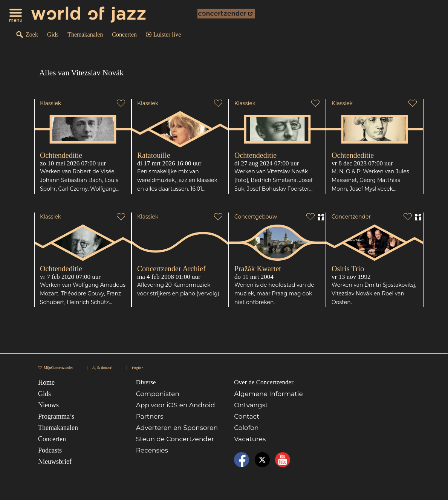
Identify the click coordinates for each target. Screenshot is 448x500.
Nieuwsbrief (55, 462)
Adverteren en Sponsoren (177, 428)
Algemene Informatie (268, 394)
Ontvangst (251, 405)
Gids (53, 34)
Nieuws (48, 405)
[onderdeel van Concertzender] (226, 14)
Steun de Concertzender (175, 439)
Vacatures (250, 439)
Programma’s (56, 416)
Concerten (124, 34)
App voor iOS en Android (176, 405)
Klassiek (50, 103)
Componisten (158, 394)
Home (46, 382)
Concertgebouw (256, 217)
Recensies (152, 450)
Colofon (246, 428)
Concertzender (351, 217)
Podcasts (50, 450)
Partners (150, 416)
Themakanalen (85, 34)
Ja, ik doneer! (102, 368)
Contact (247, 416)
